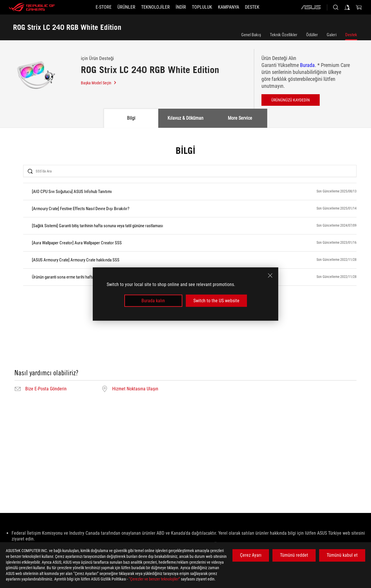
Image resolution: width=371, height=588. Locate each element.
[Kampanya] (229, 7)
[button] (126, 7)
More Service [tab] (240, 118)
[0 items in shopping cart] (359, 7)
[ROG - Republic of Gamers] (32, 7)
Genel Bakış (251, 35)
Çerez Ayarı (251, 555)
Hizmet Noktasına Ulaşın (135, 389)
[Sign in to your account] (347, 7)
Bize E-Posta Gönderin (46, 389)
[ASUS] (311, 7)
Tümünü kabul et (342, 555)
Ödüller (312, 35)
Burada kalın (153, 301)
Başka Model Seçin (99, 83)
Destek (351, 35)
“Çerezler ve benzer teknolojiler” (154, 579)
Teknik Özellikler (284, 35)
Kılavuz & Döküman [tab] (185, 118)
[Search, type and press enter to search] (336, 7)
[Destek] (252, 7)
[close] (270, 275)
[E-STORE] (104, 7)
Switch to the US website (216, 301)
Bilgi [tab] (131, 118)
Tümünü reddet (294, 555)
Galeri (332, 35)
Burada (307, 65)
